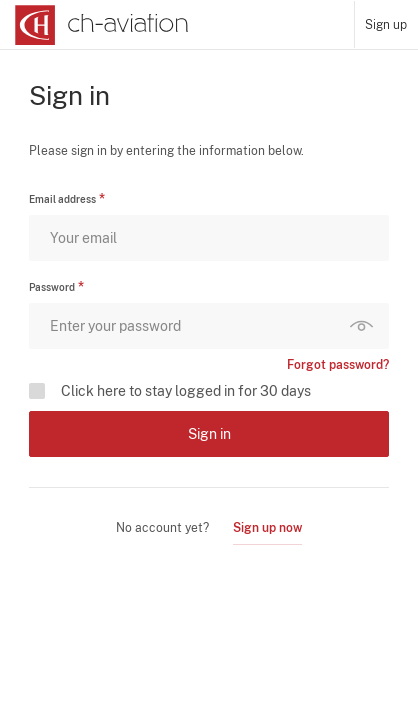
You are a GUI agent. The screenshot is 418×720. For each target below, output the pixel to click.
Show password (366, 326)
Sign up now (267, 528)
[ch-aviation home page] (99, 25)
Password (52, 287)
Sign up (386, 25)
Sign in (209, 434)
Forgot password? (338, 365)
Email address (62, 199)
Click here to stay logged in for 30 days (186, 391)
